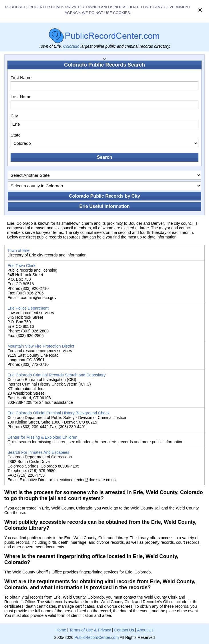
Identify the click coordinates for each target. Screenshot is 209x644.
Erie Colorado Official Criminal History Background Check (58, 413)
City (14, 116)
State (16, 135)
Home (61, 630)
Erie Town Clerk (21, 266)
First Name (21, 78)
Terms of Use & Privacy (90, 630)
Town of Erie (18, 250)
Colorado (71, 46)
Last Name (21, 97)
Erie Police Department (28, 308)
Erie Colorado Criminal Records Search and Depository (56, 375)
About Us (145, 630)
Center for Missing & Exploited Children (42, 437)
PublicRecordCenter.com (96, 637)
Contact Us (124, 630)
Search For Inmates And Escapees (38, 452)
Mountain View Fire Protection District (41, 346)
